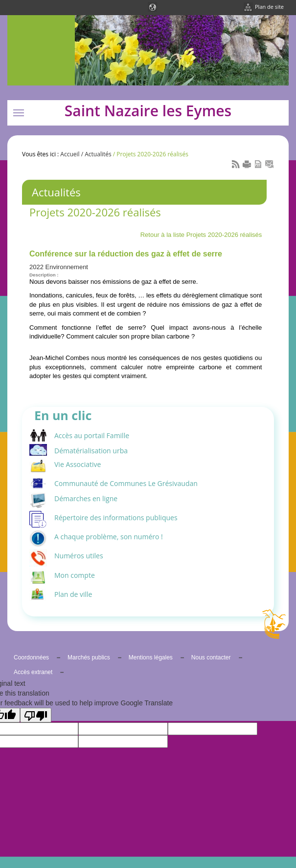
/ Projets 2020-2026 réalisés (150, 154)
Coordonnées (31, 657)
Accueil (70, 154)
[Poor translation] (36, 715)
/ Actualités (96, 154)
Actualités (56, 192)
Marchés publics (89, 657)
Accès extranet (33, 672)
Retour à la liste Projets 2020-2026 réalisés (201, 235)
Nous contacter (211, 657)
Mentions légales (151, 657)
